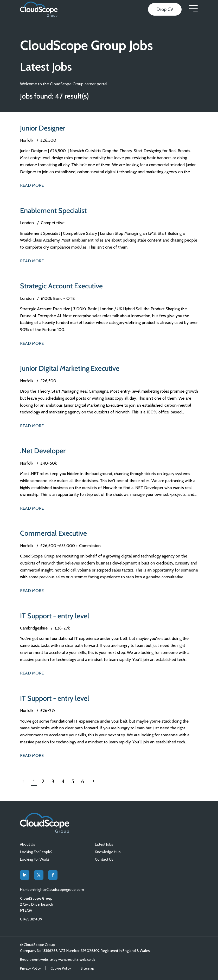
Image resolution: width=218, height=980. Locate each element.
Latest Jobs (104, 844)
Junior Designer (43, 128)
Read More (32, 185)
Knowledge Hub (108, 852)
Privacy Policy (30, 968)
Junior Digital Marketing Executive (70, 368)
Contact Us (104, 859)
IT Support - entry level (55, 616)
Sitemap (87, 968)
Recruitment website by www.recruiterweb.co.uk (57, 959)
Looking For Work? (35, 859)
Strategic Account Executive (61, 286)
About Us (28, 844)
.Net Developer (43, 451)
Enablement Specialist (53, 210)
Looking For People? (36, 852)
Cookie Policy (61, 968)
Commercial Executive (53, 533)
